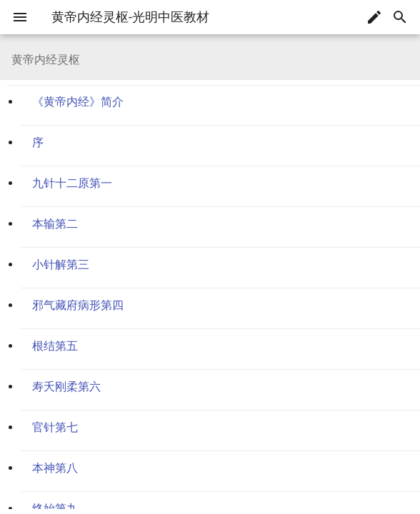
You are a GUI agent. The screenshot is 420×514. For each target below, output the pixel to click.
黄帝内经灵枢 (44, 37)
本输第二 (55, 224)
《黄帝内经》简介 (78, 102)
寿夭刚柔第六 (66, 387)
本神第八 (55, 468)
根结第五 (55, 346)
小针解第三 (61, 264)
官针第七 (55, 427)
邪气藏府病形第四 (78, 305)
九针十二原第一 (72, 183)
